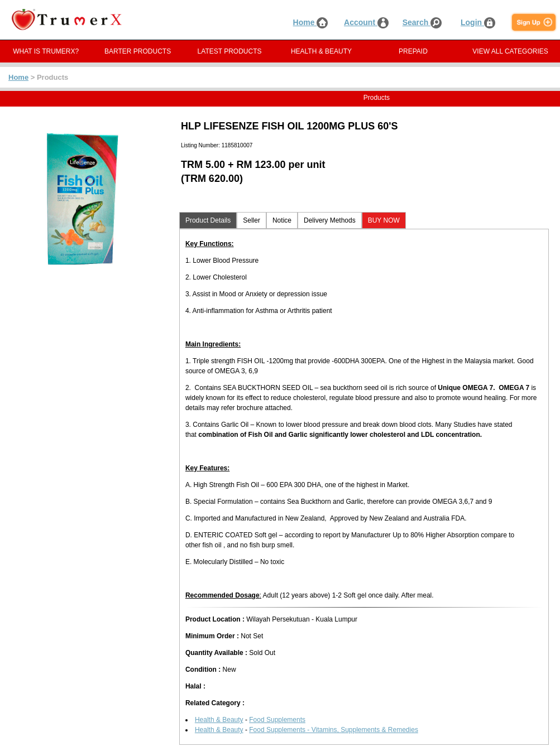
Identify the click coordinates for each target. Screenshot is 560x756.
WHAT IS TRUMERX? (46, 51)
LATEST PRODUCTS (230, 51)
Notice (282, 220)
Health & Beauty (219, 720)
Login (478, 22)
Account (366, 22)
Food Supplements (277, 720)
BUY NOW (384, 220)
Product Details (208, 220)
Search (422, 22)
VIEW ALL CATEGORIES (510, 51)
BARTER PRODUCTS (138, 51)
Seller (252, 220)
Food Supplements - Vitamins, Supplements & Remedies (334, 730)
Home (311, 22)
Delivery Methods (330, 220)
